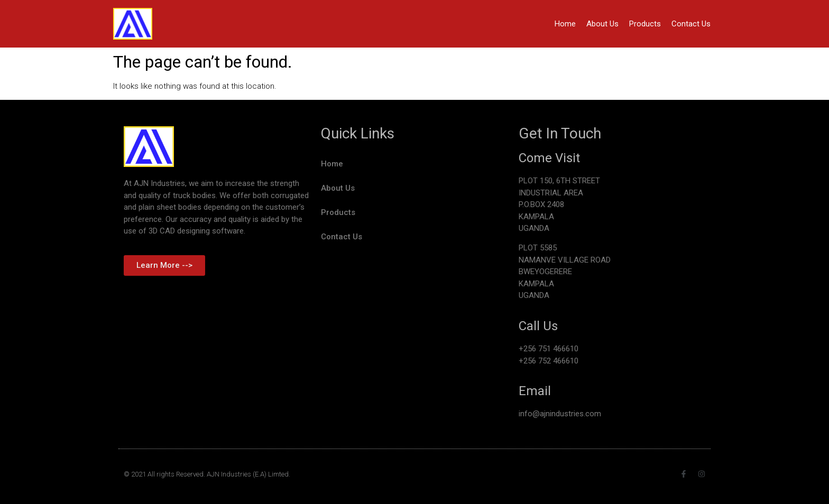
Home (565, 24)
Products (645, 24)
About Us (602, 24)
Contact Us (691, 24)
